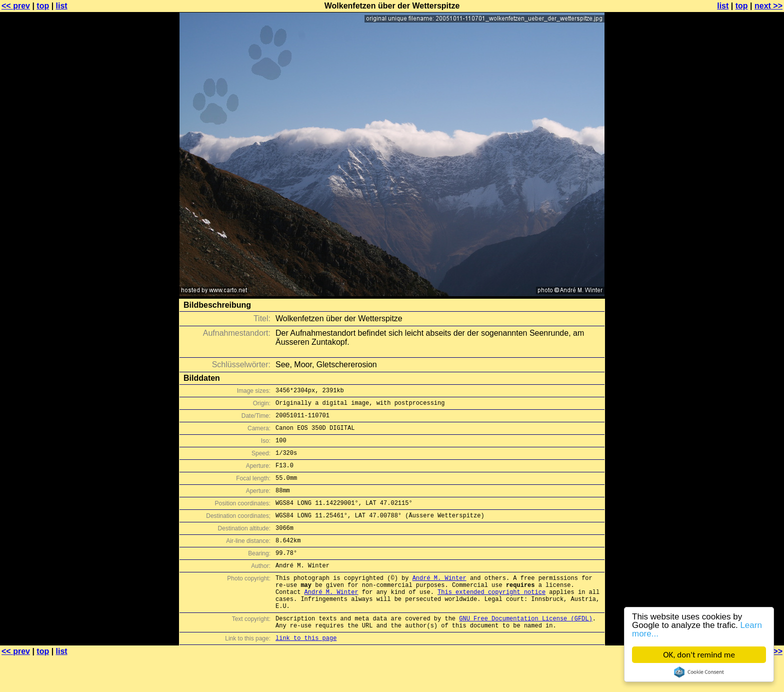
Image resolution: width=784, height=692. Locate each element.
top (43, 6)
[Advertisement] (743, 248)
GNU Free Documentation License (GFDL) (525, 650)
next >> (768, 6)
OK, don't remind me (699, 655)
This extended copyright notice (491, 619)
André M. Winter (439, 602)
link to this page (306, 672)
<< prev (16, 6)
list (62, 6)
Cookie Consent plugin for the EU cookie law (699, 672)
